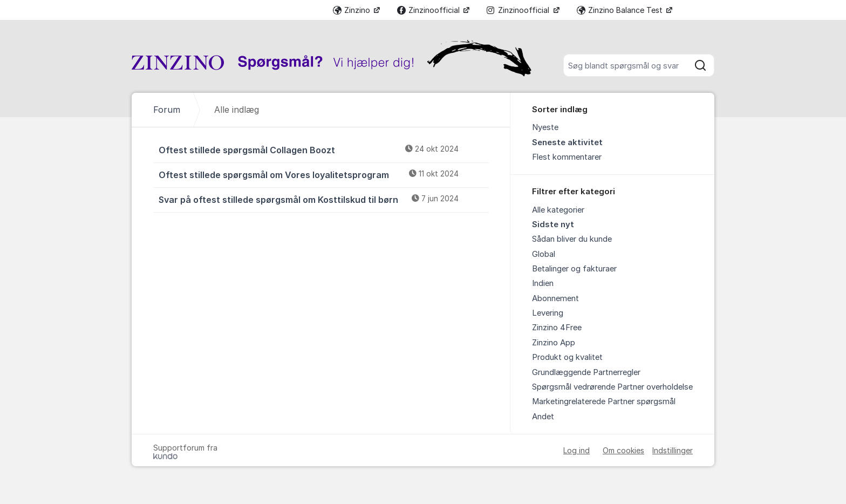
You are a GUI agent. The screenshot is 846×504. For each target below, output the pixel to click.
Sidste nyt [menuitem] (553, 224)
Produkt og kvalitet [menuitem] (567, 357)
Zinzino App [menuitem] (554, 343)
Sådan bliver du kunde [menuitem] (572, 239)
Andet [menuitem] (543, 417)
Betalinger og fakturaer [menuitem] (574, 269)
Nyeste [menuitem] (545, 127)
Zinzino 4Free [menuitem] (557, 328)
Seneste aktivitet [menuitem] (567, 142)
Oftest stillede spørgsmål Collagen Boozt (324, 149)
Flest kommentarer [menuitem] (567, 157)
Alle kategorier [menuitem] (558, 210)
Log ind (576, 450)
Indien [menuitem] (543, 283)
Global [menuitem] (544, 254)
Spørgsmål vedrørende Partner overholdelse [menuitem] (612, 387)
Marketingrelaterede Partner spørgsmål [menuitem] (604, 401)
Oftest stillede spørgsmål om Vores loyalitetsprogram (324, 174)
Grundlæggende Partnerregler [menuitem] (586, 372)
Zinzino (353, 10)
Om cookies (623, 450)
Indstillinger (673, 450)
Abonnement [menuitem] (555, 298)
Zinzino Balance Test (621, 10)
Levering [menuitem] (548, 313)
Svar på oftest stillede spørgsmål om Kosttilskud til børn (324, 199)
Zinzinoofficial (429, 10)
